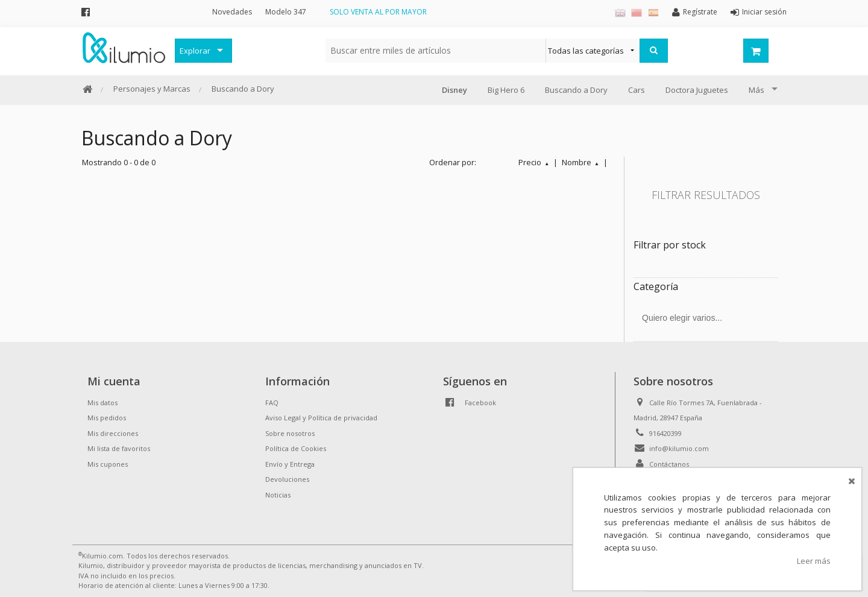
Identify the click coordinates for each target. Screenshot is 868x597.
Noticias (278, 495)
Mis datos (102, 403)
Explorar (195, 51)
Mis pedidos (107, 418)
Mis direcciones (113, 433)
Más (756, 90)
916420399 (665, 433)
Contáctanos (669, 464)
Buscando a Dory (243, 89)
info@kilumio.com (679, 448)
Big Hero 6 (506, 90)
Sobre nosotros (290, 433)
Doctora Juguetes (697, 90)
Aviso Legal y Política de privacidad (321, 418)
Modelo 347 (286, 12)
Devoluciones (287, 479)
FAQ (272, 403)
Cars (637, 90)
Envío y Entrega (290, 464)
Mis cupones (108, 464)
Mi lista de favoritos (119, 448)
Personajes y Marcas (152, 89)
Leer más (814, 561)
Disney (454, 90)
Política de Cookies (296, 448)
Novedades (232, 12)
